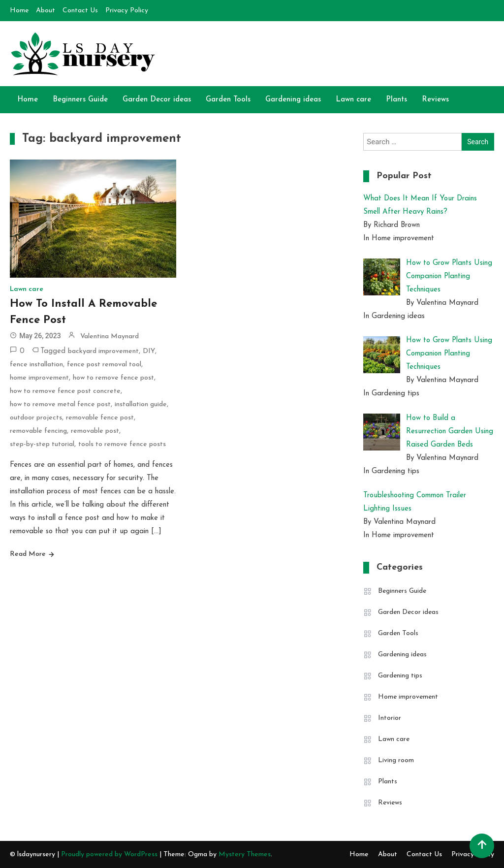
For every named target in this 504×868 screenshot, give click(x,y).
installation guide (141, 404)
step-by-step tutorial (42, 444)
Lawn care (353, 100)
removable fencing (38, 431)
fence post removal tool (104, 365)
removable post (95, 431)
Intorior (390, 718)
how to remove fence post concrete (65, 391)
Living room (396, 760)
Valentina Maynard (110, 337)
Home (19, 11)
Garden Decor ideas (157, 100)
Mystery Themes (245, 854)
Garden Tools (228, 100)
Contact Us (80, 11)
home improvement (39, 378)
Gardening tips (400, 676)
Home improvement (408, 697)
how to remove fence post (113, 378)
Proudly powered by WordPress (110, 854)
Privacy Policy (127, 11)
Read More (28, 554)
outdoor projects (36, 418)
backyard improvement (103, 351)
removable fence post (100, 418)
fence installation (36, 365)
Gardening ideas (293, 100)
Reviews (435, 100)
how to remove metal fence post (60, 404)
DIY (149, 351)
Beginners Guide (80, 100)
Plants (396, 100)
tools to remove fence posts (122, 444)
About (46, 11)
